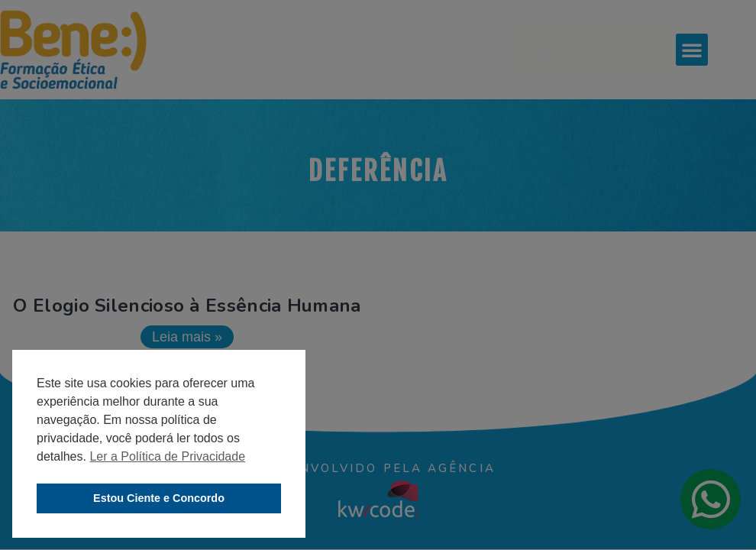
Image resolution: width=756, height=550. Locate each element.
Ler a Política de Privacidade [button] (167, 456)
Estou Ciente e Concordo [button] (159, 498)
